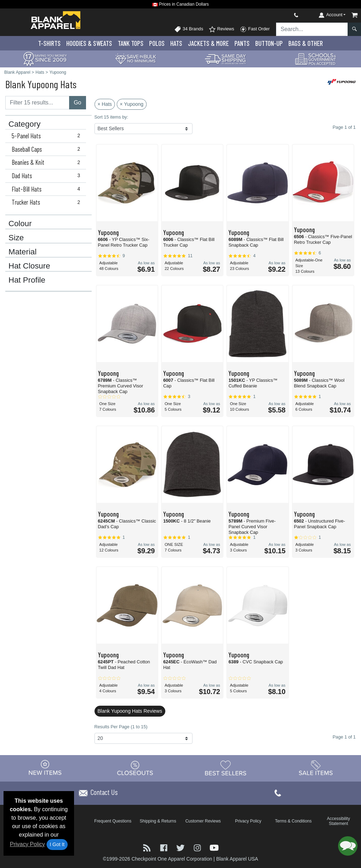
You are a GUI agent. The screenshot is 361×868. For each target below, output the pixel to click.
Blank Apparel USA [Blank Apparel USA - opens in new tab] (237, 859)
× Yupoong (132, 104)
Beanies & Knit (47, 162)
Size (16, 238)
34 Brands (189, 29)
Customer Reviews (203, 821)
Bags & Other (306, 43)
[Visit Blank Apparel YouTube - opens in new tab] (214, 847)
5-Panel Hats (47, 136)
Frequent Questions (113, 821)
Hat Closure (29, 266)
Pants (242, 43)
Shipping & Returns (158, 821)
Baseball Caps (47, 149)
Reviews (221, 29)
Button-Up (269, 43)
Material (23, 252)
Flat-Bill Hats (47, 189)
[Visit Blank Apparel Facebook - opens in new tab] (165, 847)
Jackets (208, 43)
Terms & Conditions (293, 821)
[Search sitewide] (312, 29)
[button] (348, 846)
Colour (20, 224)
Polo (157, 43)
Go (77, 103)
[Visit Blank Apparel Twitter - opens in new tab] (181, 847)
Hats (176, 43)
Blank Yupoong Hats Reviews (130, 711)
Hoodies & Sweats (89, 43)
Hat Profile (27, 280)
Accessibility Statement (338, 821)
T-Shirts (49, 43)
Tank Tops (131, 43)
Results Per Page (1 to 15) (121, 727)
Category (25, 124)
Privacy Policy (27, 844)
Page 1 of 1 (344, 737)
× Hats (105, 104)
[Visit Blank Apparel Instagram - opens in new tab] (198, 847)
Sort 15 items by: (111, 117)
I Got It (57, 844)
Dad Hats (47, 176)
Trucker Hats (47, 202)
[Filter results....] (37, 103)
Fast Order (255, 29)
